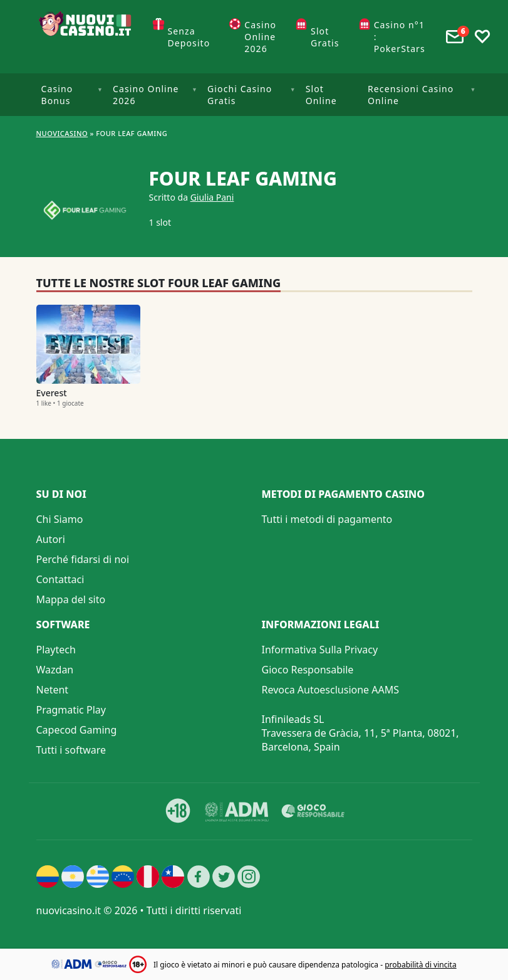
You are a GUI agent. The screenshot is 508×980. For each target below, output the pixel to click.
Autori (51, 539)
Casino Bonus (57, 95)
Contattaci (60, 579)
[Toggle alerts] (455, 37)
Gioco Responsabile (308, 670)
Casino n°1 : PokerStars (400, 37)
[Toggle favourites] (482, 37)
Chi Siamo (60, 519)
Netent (53, 690)
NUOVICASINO (62, 133)
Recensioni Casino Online (411, 95)
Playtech (56, 650)
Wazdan (55, 670)
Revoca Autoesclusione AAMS (331, 690)
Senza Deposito (189, 37)
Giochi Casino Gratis (240, 95)
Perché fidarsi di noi (83, 559)
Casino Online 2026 (260, 37)
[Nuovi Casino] (86, 37)
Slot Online (321, 95)
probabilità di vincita (420, 965)
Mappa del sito (71, 599)
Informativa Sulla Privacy (320, 650)
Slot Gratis (325, 37)
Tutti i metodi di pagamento (327, 519)
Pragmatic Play (71, 710)
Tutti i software (71, 750)
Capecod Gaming (77, 730)
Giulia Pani (212, 197)
